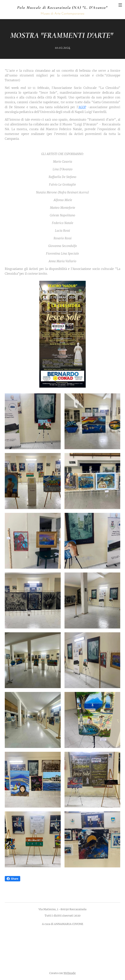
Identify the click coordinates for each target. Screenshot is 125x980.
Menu (120, 5)
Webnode (70, 973)
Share (12, 879)
